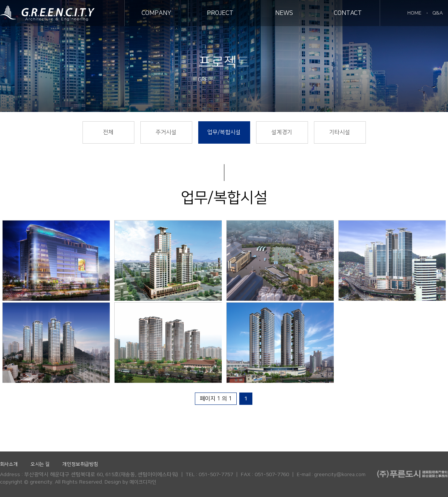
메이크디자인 (143, 482)
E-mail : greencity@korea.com (331, 475)
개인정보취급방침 (80, 464)
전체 (108, 132)
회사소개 (9, 464)
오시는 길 (40, 464)
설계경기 (282, 132)
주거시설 (166, 132)
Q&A (438, 13)
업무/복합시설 (224, 132)
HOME (414, 13)
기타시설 (340, 132)
